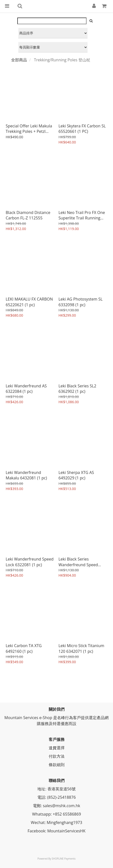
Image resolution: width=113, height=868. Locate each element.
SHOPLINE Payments (64, 859)
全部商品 (19, 60)
